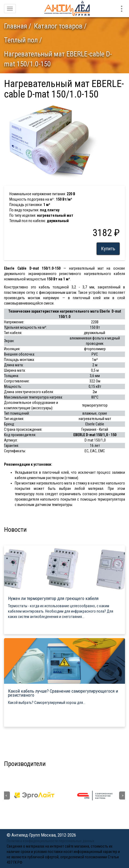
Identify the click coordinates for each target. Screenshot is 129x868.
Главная (16, 26)
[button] (93, 107)
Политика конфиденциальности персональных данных (50, 841)
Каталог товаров (58, 26)
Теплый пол (21, 40)
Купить (108, 249)
